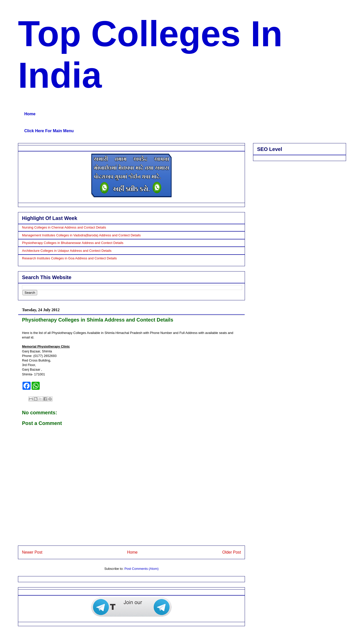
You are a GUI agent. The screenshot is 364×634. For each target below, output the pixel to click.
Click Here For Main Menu (49, 131)
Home (30, 114)
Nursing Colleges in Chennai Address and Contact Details (64, 227)
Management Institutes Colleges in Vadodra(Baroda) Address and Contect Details (81, 235)
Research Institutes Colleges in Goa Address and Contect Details (69, 258)
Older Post (232, 552)
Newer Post (32, 552)
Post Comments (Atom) (141, 569)
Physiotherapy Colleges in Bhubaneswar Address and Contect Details (73, 243)
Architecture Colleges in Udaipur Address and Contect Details (67, 251)
